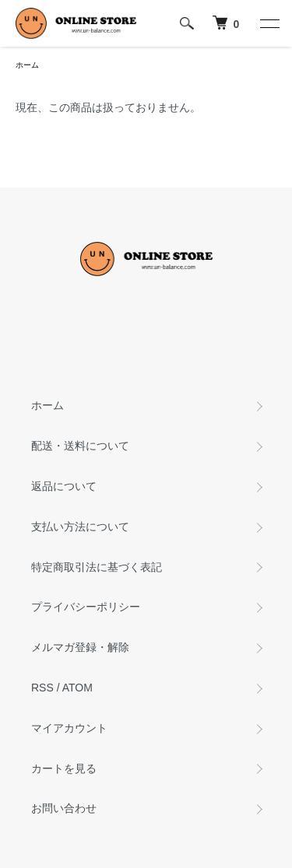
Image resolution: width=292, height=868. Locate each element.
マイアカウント (69, 728)
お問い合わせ (64, 808)
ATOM (77, 688)
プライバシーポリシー (86, 607)
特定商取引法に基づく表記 (97, 567)
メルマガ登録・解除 (80, 647)
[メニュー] (269, 23)
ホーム (27, 65)
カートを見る (64, 768)
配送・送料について (80, 446)
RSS (42, 688)
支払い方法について (80, 527)
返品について (64, 486)
